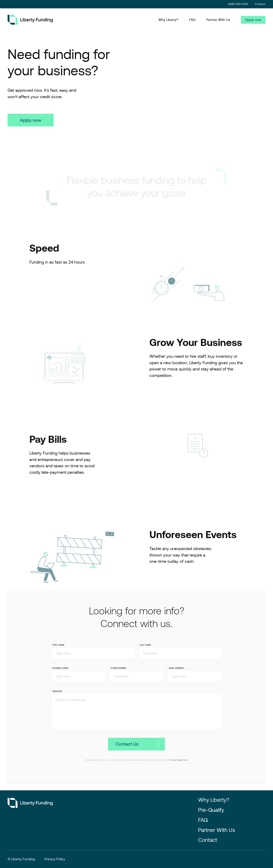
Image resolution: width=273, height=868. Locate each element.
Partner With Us (218, 20)
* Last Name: (145, 648)
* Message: (57, 694)
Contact (260, 4)
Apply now (253, 20)
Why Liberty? (168, 20)
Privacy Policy (55, 859)
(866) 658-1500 (238, 4)
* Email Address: (176, 671)
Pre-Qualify (211, 810)
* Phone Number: (118, 671)
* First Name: (58, 648)
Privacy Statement (178, 763)
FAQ (192, 20)
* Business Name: (60, 671)
